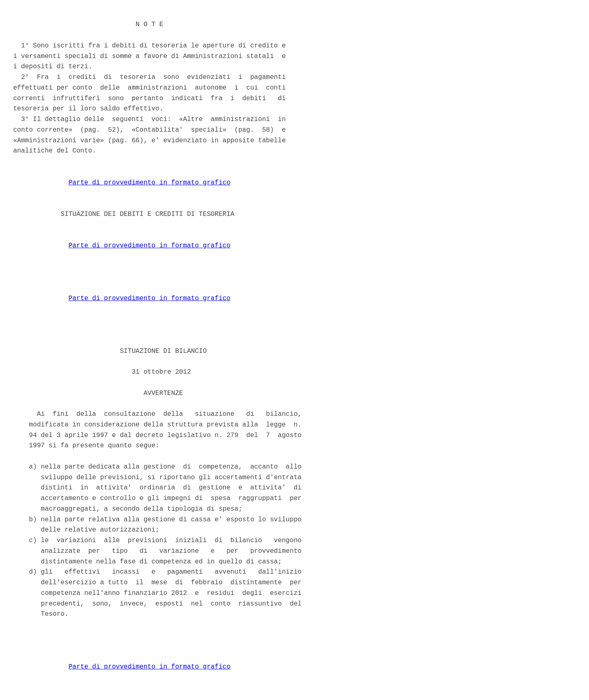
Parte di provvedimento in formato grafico (149, 183)
